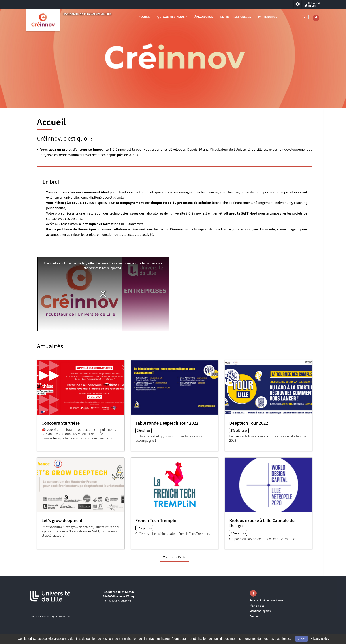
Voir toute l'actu (175, 557)
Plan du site (257, 606)
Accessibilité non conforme (266, 600)
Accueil (144, 17)
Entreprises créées (236, 17)
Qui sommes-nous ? (172, 17)
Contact (255, 616)
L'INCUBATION (204, 17)
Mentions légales (260, 611)
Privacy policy (320, 639)
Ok (301, 639)
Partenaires (268, 17)
